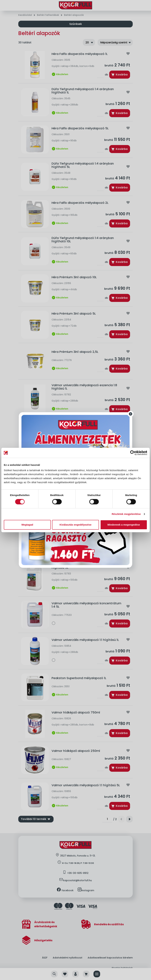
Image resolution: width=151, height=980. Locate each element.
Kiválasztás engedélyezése (75, 525)
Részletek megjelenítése (126, 514)
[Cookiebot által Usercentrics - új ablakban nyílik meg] (133, 453)
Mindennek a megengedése (124, 525)
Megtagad (27, 525)
